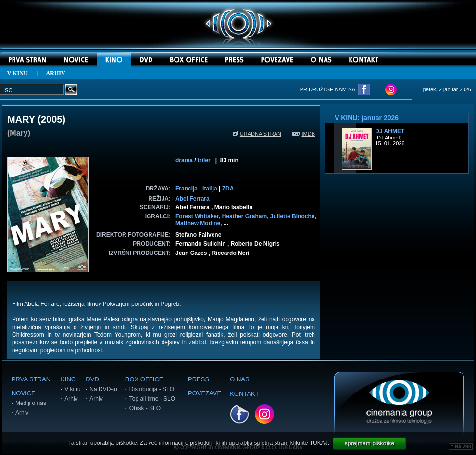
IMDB (304, 134)
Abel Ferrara (193, 199)
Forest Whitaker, (199, 216)
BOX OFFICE (144, 379)
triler (204, 160)
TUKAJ (319, 443)
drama (184, 160)
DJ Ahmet (390, 131)
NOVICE (24, 393)
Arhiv (22, 413)
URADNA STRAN (257, 134)
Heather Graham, (246, 216)
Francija (187, 189)
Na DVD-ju (103, 389)
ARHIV (56, 73)
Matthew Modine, (200, 223)
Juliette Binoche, (293, 216)
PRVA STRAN (31, 379)
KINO (68, 379)
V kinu (72, 389)
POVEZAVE (205, 393)
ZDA (228, 189)
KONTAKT (244, 394)
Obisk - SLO (145, 408)
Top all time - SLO (152, 399)
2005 (52, 119)
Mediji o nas (31, 403)
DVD (92, 379)
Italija (210, 189)
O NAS (239, 379)
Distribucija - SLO (152, 389)
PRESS (199, 379)
